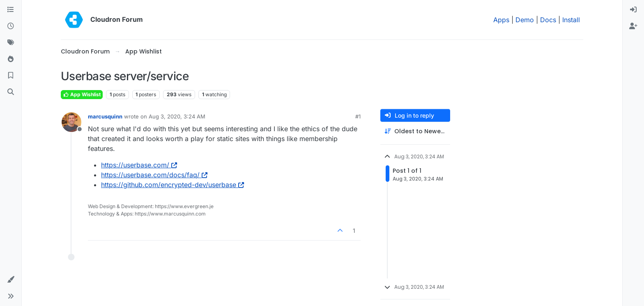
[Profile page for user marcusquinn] (71, 122)
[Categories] (11, 10)
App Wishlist (82, 94)
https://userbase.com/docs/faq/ (154, 175)
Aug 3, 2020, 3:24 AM (177, 116)
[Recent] (11, 26)
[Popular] (11, 59)
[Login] (633, 10)
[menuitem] (633, 10)
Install (571, 20)
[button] (11, 280)
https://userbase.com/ (139, 165)
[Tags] (11, 43)
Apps (501, 20)
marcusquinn (105, 116)
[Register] (633, 26)
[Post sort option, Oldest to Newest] (415, 131)
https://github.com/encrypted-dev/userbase (172, 185)
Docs (548, 20)
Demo (525, 20)
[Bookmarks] (11, 76)
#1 (358, 116)
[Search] (11, 92)
